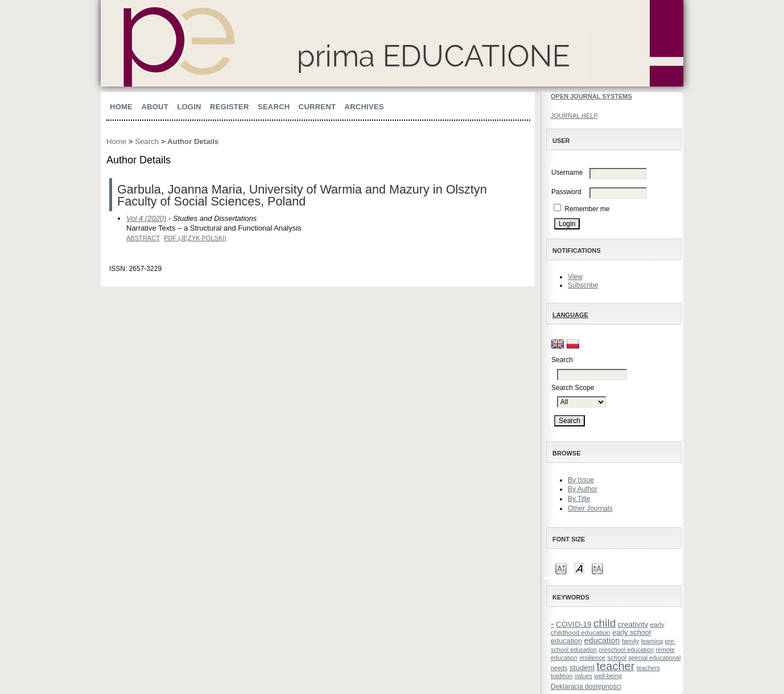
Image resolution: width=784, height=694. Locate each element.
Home (121, 107)
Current (317, 107)
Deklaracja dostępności (586, 687)
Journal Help (574, 116)
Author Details (193, 141)
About (155, 107)
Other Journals (590, 508)
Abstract (143, 238)
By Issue (581, 480)
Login (189, 107)
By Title (579, 499)
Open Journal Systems (591, 96)
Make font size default (579, 568)
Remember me (587, 209)
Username (567, 173)
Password (566, 192)
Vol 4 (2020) (146, 218)
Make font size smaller (561, 568)
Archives (364, 107)
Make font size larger (597, 568)
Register (230, 107)
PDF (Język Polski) (195, 238)
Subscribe (583, 285)
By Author (583, 489)
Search (274, 107)
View (575, 277)
